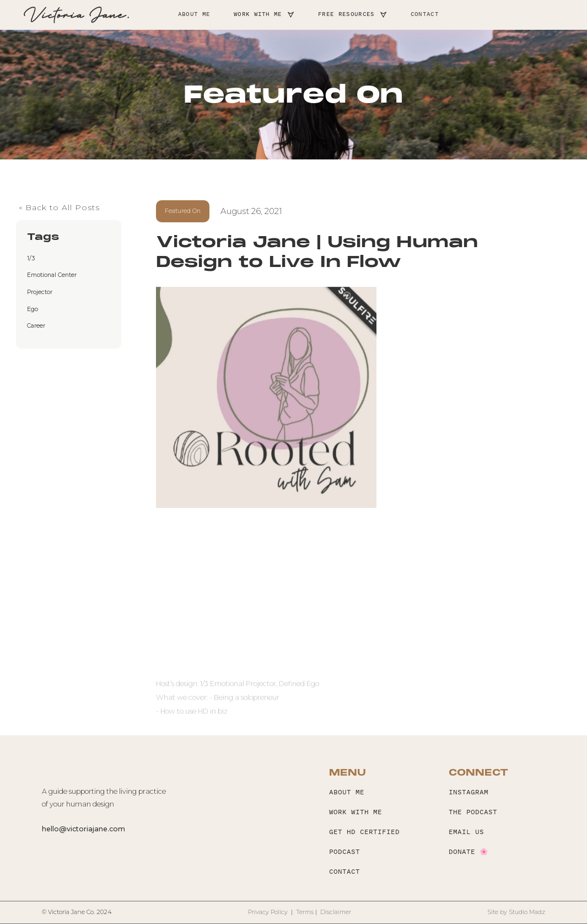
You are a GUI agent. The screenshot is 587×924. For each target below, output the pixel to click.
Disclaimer (336, 912)
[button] (264, 15)
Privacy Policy (269, 912)
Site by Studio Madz (516, 912)
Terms (305, 912)
